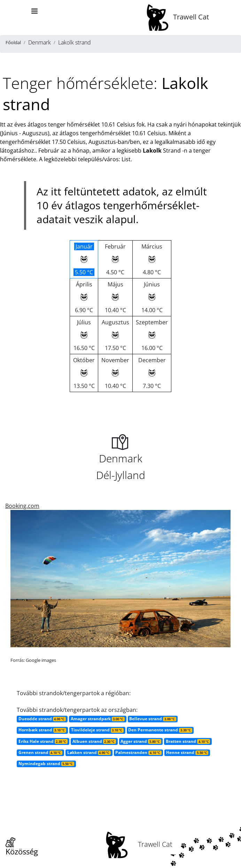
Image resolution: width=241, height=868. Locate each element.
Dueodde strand (42, 719)
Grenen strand (40, 752)
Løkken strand (89, 752)
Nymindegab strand (46, 764)
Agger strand (141, 741)
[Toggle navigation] (34, 11)
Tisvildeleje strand (97, 730)
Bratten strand (188, 741)
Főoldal (13, 42)
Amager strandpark (98, 719)
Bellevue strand (153, 719)
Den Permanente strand (160, 730)
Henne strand (187, 752)
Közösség (22, 847)
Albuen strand (94, 741)
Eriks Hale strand (43, 741)
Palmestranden (138, 752)
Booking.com (22, 506)
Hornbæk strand (42, 730)
